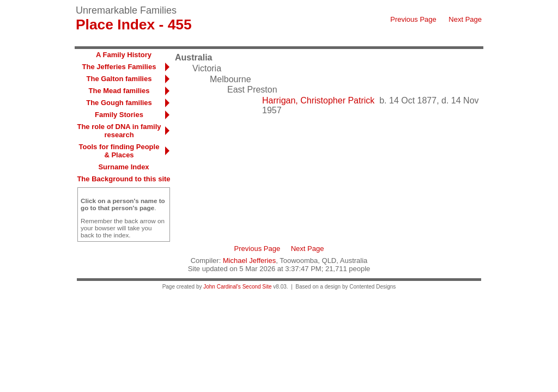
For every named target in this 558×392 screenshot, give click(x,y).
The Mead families (119, 91)
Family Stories (119, 115)
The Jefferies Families (119, 67)
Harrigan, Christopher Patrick (318, 100)
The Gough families (119, 103)
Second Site (257, 287)
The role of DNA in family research (119, 131)
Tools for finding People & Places (119, 151)
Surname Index (123, 167)
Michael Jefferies (249, 261)
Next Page (465, 19)
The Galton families (119, 79)
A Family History (124, 55)
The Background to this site (123, 179)
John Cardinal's (222, 287)
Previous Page (413, 19)
